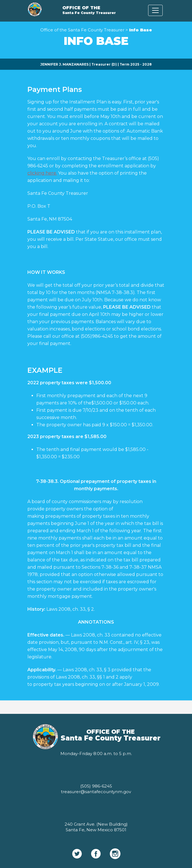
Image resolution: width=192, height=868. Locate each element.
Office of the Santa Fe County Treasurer (82, 30)
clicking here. (42, 173)
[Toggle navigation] (155, 10)
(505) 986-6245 (96, 786)
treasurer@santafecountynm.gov (96, 792)
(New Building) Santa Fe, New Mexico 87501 (97, 827)
